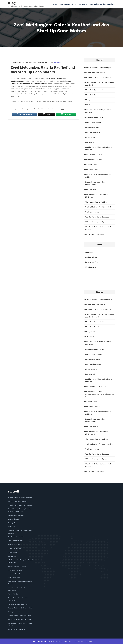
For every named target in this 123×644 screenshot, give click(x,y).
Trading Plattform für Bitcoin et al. (98, 207)
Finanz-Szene (90, 137)
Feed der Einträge (92, 257)
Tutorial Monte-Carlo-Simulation (98, 217)
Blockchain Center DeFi (94, 90)
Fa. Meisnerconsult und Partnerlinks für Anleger (97, 4)
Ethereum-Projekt (92, 127)
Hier (63, 109)
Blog (12, 3)
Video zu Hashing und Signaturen (98, 222)
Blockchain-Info (91, 95)
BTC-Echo (89, 105)
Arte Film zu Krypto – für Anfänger (98, 77)
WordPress (54, 641)
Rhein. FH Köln (91, 190)
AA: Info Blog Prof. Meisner (95, 72)
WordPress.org (91, 267)
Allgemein (57, 63)
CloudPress (72, 641)
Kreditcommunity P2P (93, 160)
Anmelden (89, 252)
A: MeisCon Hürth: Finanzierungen (98, 68)
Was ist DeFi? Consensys (94, 234)
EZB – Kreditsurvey (92, 132)
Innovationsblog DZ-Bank (95, 155)
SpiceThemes (87, 641)
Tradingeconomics (92, 212)
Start (55, 4)
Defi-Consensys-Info (93, 122)
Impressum (89, 142)
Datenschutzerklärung (68, 4)
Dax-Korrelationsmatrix (94, 117)
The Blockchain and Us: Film (96, 202)
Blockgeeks (89, 100)
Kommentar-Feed (92, 262)
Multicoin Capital (92, 165)
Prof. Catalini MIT (92, 170)
